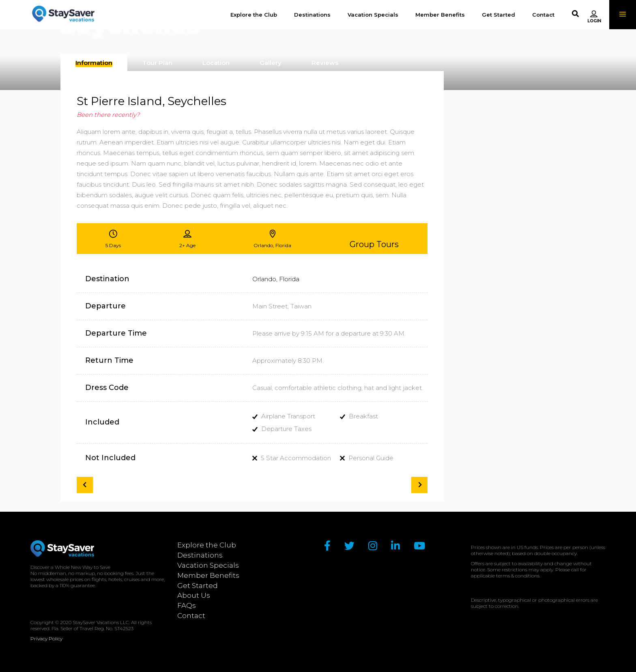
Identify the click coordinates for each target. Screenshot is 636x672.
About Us (194, 595)
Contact (191, 616)
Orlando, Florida (276, 279)
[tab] (94, 62)
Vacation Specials (208, 565)
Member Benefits (208, 575)
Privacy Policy (46, 639)
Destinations (200, 555)
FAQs (187, 605)
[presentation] (94, 63)
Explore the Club (207, 545)
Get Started (198, 586)
